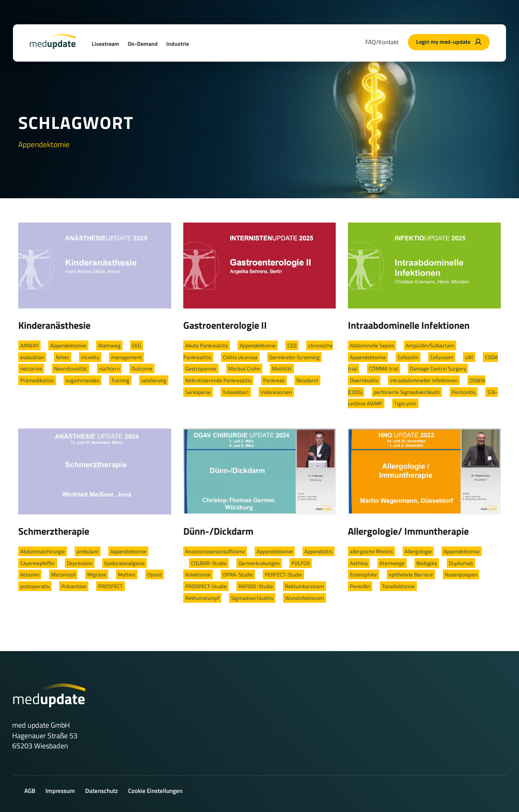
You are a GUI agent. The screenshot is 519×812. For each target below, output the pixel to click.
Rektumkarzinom (305, 586)
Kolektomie (198, 574)
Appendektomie (68, 345)
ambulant (88, 551)
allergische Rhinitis (371, 551)
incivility (90, 357)
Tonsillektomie (398, 586)
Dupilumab (461, 563)
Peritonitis (464, 392)
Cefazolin (408, 357)
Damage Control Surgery (438, 369)
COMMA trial (384, 369)
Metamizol (63, 574)
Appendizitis (318, 551)
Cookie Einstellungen (155, 791)
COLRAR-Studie (209, 563)
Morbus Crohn (244, 369)
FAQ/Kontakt (382, 42)
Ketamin (30, 574)
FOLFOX (301, 563)
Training (120, 380)
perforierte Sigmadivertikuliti (407, 392)
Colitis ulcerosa (240, 357)
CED (292, 345)
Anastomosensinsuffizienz (215, 551)
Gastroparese (201, 369)
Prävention (74, 586)
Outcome (142, 369)
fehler (63, 357)
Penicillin (360, 586)
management (127, 357)
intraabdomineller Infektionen (424, 380)
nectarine (31, 369)
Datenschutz (102, 791)
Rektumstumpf (202, 598)
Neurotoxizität (71, 369)
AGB (30, 791)
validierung (154, 380)
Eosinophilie (364, 574)
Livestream (105, 44)
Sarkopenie (198, 392)
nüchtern (109, 369)
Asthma (359, 563)
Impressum (60, 791)
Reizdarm (307, 380)
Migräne (97, 574)
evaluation (32, 357)
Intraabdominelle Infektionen (409, 325)
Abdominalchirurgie (43, 551)
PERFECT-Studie (283, 574)
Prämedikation (37, 380)
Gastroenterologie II (225, 325)
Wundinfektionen (305, 598)
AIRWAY (29, 345)
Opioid (154, 574)
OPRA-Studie (238, 574)
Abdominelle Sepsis (372, 345)
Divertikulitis (364, 380)
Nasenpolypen (461, 574)
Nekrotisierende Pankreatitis (218, 380)
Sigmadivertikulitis (252, 598)
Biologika (427, 563)
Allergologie (418, 551)
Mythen (127, 574)
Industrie (178, 44)
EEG (137, 345)
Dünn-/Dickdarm (218, 531)
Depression (80, 563)
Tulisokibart (236, 392)
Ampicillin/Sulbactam (430, 345)
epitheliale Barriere (411, 574)
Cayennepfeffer (38, 563)
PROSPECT (110, 586)
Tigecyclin (405, 403)
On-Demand (143, 44)
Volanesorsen (276, 392)
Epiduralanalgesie (124, 563)
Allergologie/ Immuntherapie (408, 531)
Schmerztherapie (54, 531)
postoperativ (35, 586)
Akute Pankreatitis (207, 345)
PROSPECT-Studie (206, 586)
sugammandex (83, 380)
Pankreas (274, 380)
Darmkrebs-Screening (294, 357)
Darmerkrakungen (259, 563)
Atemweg (109, 345)
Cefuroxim (442, 357)
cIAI (469, 357)
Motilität (282, 369)
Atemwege (392, 563)
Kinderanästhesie (54, 325)
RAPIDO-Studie (256, 586)
